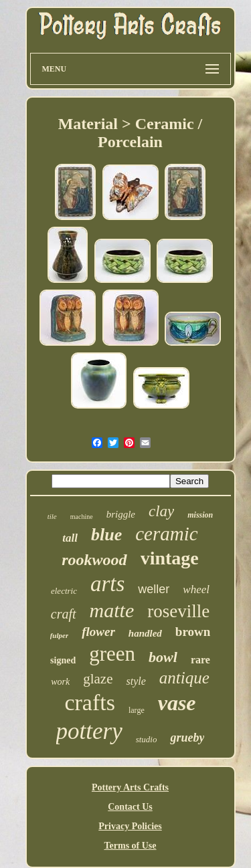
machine (82, 517)
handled (145, 633)
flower (98, 632)
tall (70, 538)
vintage (170, 558)
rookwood (94, 560)
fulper (60, 635)
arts (107, 584)
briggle (121, 514)
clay (161, 511)
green (112, 654)
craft (64, 614)
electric (64, 591)
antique (184, 678)
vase (177, 703)
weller (154, 589)
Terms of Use (130, 846)
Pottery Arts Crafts (130, 787)
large (137, 710)
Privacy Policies (130, 826)
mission (200, 515)
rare (200, 660)
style (136, 681)
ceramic (166, 534)
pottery (89, 731)
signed (63, 660)
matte (112, 610)
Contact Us (130, 807)
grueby (187, 738)
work (60, 682)
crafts (90, 702)
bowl (163, 657)
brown (193, 632)
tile (52, 516)
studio (147, 739)
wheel (196, 589)
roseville (178, 611)
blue (106, 535)
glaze (98, 679)
